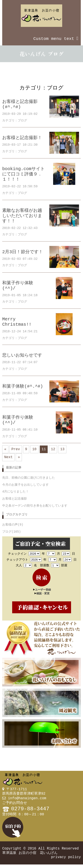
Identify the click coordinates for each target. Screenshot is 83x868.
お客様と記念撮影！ (22, 138)
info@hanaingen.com (27, 800)
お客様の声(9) (13, 527)
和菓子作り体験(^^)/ (18, 286)
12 (53, 450)
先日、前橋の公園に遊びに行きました (29, 480)
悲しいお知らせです (22, 355)
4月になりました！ (15, 494)
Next (8, 459)
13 (62, 450)
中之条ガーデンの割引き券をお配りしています (35, 508)
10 (34, 450)
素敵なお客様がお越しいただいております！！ (22, 216)
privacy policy (66, 860)
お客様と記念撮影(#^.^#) (20, 104)
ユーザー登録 (43, 592)
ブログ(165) (12, 534)
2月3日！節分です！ (23, 252)
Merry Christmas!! (17, 322)
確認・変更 (43, 596)
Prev (16, 450)
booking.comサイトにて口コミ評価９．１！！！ (23, 174)
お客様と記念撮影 (15, 501)
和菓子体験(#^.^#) (23, 386)
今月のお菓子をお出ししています (25, 487)
